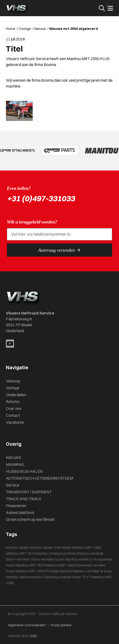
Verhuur (13, 388)
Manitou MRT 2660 (60, 565)
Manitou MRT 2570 (21, 553)
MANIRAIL (15, 464)
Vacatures (15, 422)
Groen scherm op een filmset (30, 519)
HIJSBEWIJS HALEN (24, 471)
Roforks (13, 402)
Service (13, 485)
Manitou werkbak (90, 553)
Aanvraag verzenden (59, 250)
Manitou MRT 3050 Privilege (37, 571)
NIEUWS (14, 458)
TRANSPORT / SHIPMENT (29, 492)
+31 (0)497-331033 (41, 198)
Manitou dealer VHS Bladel (51, 548)
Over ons (14, 408)
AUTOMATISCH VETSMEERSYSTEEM (39, 478)
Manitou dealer (18, 548)
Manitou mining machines (56, 553)
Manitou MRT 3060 (87, 548)
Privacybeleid (61, 625)
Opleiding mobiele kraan (62, 577)
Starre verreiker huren (47, 559)
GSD (34, 636)
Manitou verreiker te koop (92, 571)
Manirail (66, 571)
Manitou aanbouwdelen (24, 577)
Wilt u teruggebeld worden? (32, 222)
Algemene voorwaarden (27, 625)
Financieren (16, 506)
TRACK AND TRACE (24, 499)
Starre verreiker (18, 559)
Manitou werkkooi (79, 559)
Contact (13, 415)
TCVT (86, 577)
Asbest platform (20, 513)
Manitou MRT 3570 (30, 565)
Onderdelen (16, 395)
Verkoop (13, 381)
